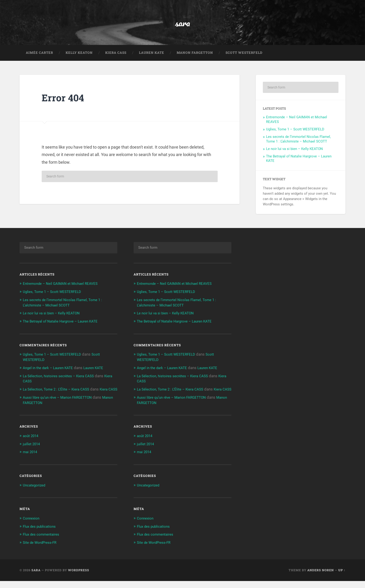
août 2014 (32, 444)
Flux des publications (41, 534)
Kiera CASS (116, 57)
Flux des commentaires (43, 541)
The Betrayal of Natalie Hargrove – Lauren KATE (65, 325)
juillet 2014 (33, 452)
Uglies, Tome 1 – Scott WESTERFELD (295, 134)
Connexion (32, 526)
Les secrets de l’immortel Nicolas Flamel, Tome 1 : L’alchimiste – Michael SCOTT (298, 143)
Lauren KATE (152, 57)
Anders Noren (321, 577)
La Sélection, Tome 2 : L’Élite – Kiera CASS (59, 392)
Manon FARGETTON (195, 57)
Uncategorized (36, 493)
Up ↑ (342, 577)
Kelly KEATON (79, 57)
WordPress (79, 577)
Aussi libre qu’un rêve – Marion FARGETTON (61, 405)
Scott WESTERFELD (244, 57)
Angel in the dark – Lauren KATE (51, 371)
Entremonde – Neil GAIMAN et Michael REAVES (64, 288)
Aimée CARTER (39, 57)
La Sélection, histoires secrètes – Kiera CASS (62, 379)
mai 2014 (31, 460)
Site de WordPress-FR (42, 550)
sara (183, 25)
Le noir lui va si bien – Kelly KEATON (294, 153)
